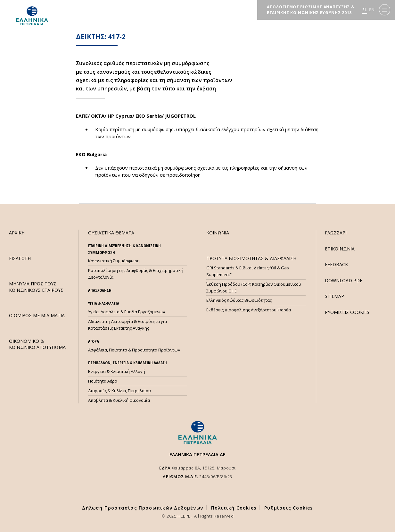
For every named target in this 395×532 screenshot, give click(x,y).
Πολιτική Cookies (234, 508)
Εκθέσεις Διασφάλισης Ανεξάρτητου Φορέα (249, 310)
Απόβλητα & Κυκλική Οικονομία (119, 400)
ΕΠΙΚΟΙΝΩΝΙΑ (340, 249)
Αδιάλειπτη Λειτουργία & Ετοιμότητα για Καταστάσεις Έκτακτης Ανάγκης (128, 325)
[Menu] (385, 10)
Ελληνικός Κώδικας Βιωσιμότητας (239, 300)
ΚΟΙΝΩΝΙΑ (218, 233)
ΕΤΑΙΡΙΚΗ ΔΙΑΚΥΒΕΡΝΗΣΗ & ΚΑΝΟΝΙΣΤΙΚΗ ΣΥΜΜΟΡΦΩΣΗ (124, 249)
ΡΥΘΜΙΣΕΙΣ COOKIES (347, 312)
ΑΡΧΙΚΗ (17, 233)
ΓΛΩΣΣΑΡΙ (336, 233)
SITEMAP (334, 296)
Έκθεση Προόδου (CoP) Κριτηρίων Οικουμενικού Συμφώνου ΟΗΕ (254, 287)
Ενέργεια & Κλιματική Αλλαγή (117, 371)
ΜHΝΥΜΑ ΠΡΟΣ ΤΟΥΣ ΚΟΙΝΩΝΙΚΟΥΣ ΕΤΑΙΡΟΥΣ (36, 287)
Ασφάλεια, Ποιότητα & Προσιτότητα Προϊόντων (134, 350)
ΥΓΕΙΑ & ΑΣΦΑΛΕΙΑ (104, 303)
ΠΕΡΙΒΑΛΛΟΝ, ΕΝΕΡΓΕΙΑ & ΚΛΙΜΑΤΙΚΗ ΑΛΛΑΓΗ (128, 363)
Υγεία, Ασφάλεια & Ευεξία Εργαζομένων (127, 312)
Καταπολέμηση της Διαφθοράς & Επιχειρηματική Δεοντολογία (136, 274)
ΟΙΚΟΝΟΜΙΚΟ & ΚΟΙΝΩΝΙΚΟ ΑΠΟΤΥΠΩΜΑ (37, 344)
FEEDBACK (336, 264)
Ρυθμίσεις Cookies (288, 508)
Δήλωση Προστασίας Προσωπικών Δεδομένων (143, 508)
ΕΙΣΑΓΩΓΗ (20, 258)
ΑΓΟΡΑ (94, 341)
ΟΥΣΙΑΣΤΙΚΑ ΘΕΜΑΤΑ (111, 233)
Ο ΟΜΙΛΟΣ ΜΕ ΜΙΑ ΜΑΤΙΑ (37, 315)
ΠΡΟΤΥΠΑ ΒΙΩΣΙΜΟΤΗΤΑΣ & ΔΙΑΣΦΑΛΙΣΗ (251, 258)
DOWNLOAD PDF (344, 280)
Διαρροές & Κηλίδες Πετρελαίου (119, 391)
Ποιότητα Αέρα (103, 381)
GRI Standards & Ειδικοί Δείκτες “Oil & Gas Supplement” (248, 271)
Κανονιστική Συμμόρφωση (114, 261)
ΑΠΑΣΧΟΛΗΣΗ (100, 290)
